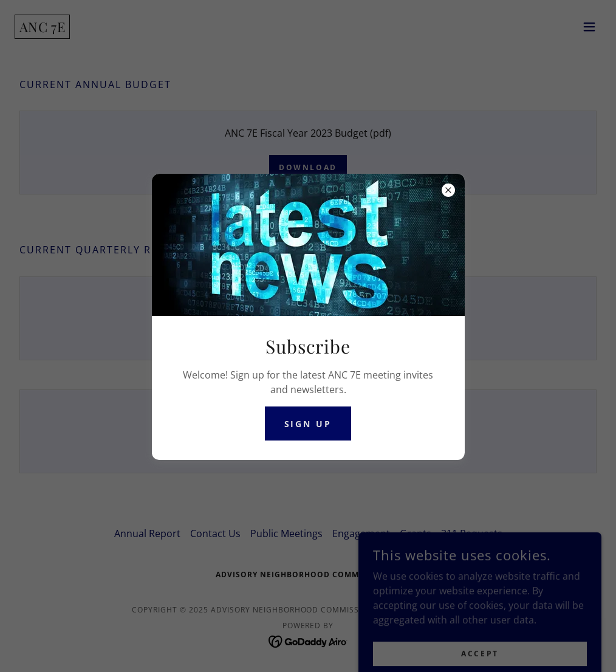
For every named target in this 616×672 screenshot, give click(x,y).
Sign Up (308, 424)
